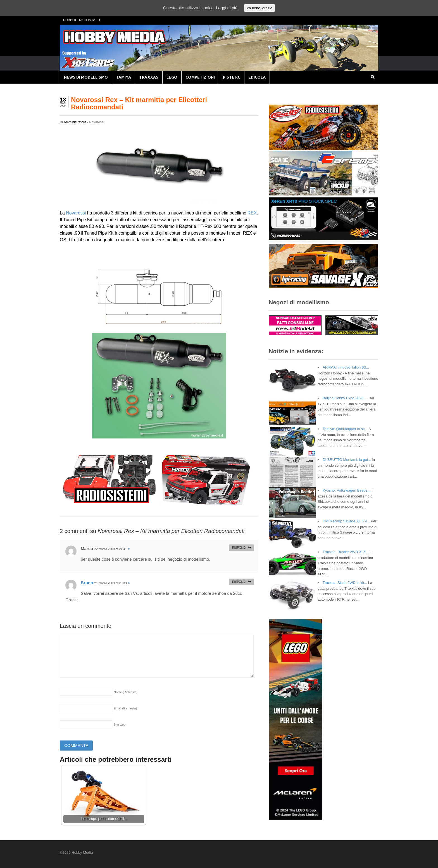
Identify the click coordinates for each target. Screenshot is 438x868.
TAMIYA (123, 77)
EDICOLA (257, 77)
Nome (126, 692)
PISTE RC (232, 77)
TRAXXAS (149, 77)
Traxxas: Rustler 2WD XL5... (346, 552)
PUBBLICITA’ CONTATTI (82, 20)
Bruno (87, 583)
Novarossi (97, 122)
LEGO (172, 77)
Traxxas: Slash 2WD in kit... (345, 583)
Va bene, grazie (260, 8)
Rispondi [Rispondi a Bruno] (239, 582)
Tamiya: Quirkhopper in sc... (345, 429)
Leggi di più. (227, 8)
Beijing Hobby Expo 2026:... (345, 398)
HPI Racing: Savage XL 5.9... (346, 521)
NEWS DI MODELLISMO (86, 77)
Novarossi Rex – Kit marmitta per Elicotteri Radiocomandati (139, 103)
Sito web (120, 725)
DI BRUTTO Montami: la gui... (347, 460)
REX (252, 213)
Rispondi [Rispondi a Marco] (239, 548)
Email (125, 708)
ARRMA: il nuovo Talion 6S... (346, 367)
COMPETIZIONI (200, 77)
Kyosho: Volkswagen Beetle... (347, 490)
